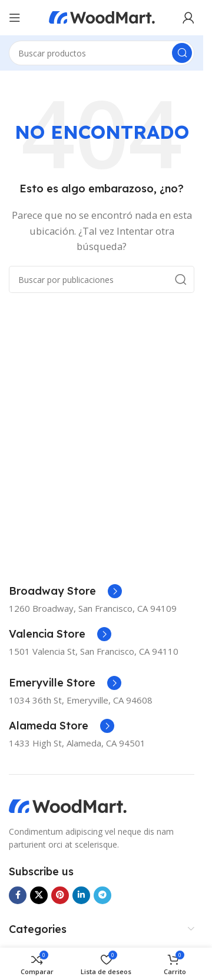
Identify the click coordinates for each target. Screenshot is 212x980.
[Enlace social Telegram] (102, 895)
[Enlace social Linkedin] (81, 895)
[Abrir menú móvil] (15, 18)
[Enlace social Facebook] (18, 895)
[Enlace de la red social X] (39, 895)
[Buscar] (102, 53)
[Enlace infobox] (65, 591)
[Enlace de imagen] (68, 805)
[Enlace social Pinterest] (60, 895)
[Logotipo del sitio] (102, 16)
